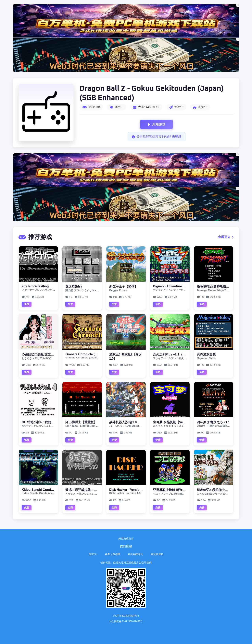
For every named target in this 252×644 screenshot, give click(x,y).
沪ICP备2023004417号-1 (126, 616)
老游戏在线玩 (135, 554)
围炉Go (93, 554)
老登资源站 (157, 554)
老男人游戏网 (112, 554)
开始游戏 (157, 124)
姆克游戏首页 (126, 539)
